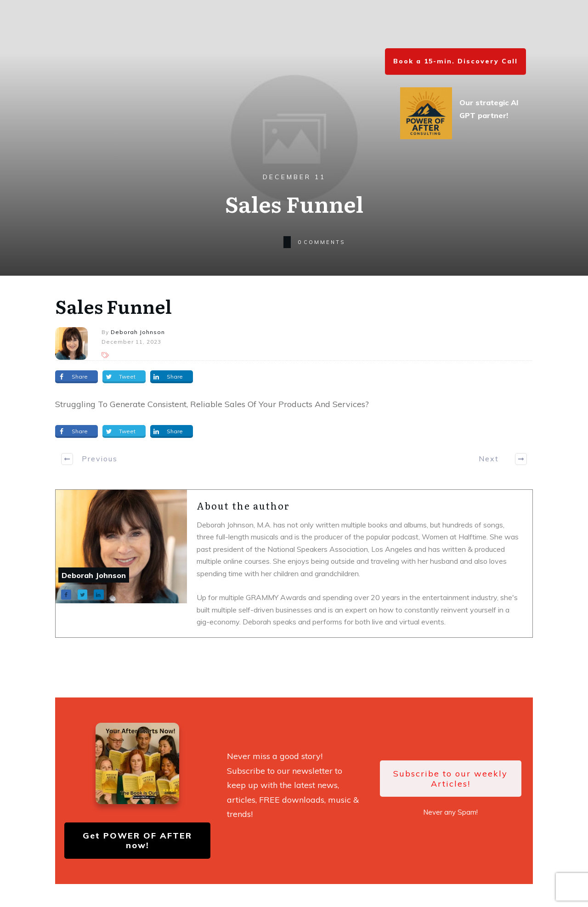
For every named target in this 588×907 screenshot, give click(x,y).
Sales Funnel (113, 306)
